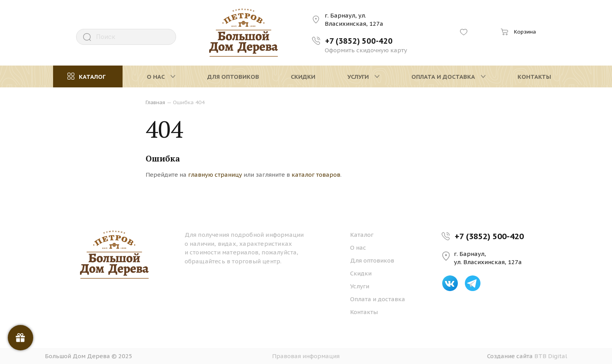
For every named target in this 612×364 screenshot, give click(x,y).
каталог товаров (316, 175)
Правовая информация (306, 356)
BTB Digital (551, 356)
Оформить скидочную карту (366, 50)
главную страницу (215, 175)
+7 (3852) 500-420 (489, 236)
